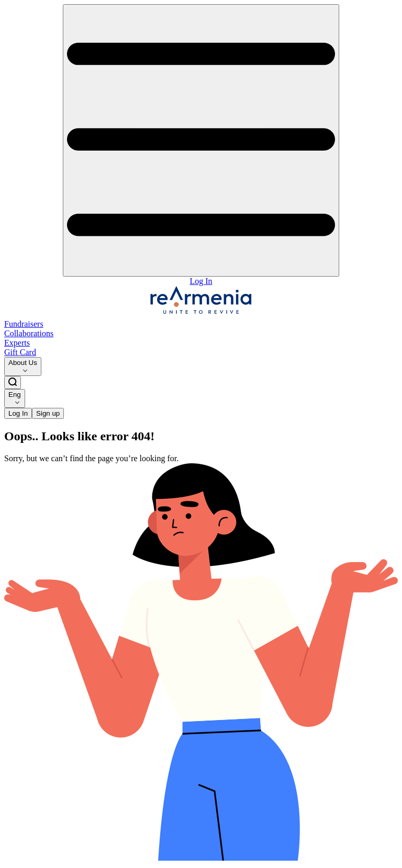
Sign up (48, 413)
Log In (201, 281)
